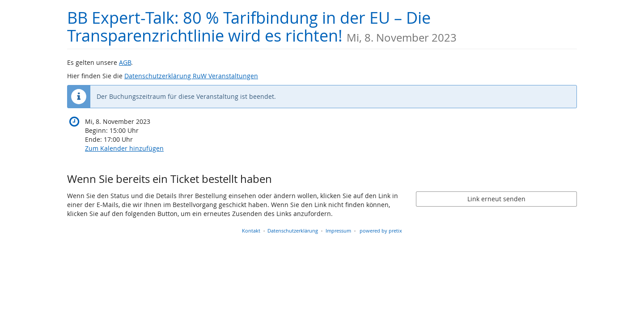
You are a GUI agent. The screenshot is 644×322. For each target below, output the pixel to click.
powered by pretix (381, 231)
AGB (125, 62)
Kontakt (251, 231)
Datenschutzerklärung (293, 231)
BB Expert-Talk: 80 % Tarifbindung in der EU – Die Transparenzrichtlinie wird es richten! (262, 27)
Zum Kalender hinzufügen (124, 148)
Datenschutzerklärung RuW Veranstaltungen (191, 76)
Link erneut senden (496, 199)
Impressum (338, 231)
